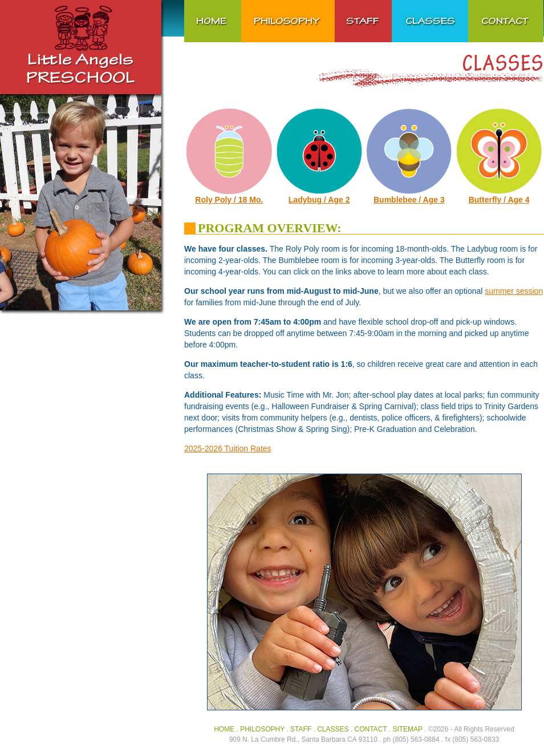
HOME (224, 729)
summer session (514, 291)
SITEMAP (407, 729)
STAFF (301, 729)
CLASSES (333, 729)
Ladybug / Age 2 (319, 200)
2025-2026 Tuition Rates (228, 448)
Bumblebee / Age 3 (409, 200)
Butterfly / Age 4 (499, 200)
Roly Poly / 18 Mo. (229, 200)
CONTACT (371, 729)
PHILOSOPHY (262, 729)
